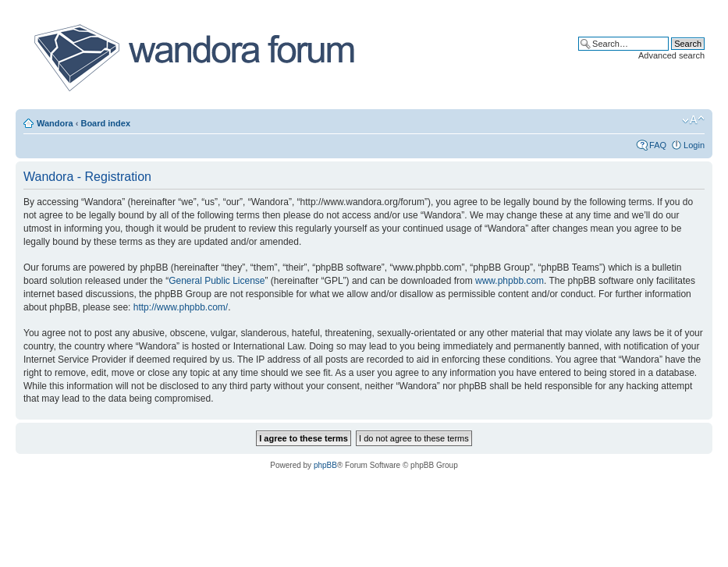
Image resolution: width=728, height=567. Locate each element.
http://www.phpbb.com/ (181, 307)
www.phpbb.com (510, 281)
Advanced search (671, 55)
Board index (105, 123)
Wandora (55, 123)
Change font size (693, 120)
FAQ (658, 145)
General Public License (217, 281)
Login (694, 145)
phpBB (325, 465)
